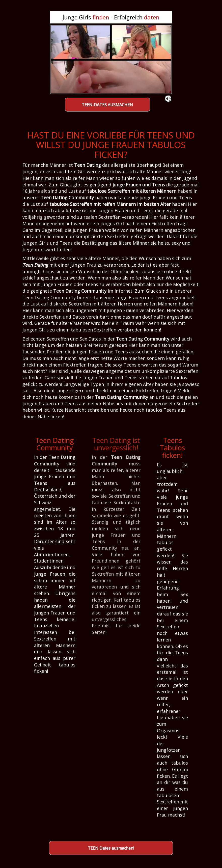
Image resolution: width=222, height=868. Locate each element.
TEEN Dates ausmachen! (111, 848)
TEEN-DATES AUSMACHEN (107, 105)
